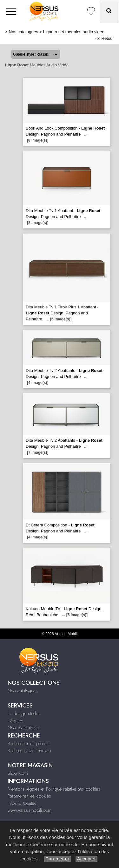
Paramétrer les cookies (29, 796)
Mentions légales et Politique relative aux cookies (54, 789)
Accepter (86, 859)
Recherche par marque (29, 750)
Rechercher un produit (29, 744)
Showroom (18, 773)
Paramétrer (57, 859)
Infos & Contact (23, 803)
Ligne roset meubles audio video (74, 32)
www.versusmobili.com (30, 810)
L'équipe (15, 721)
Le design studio (23, 713)
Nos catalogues (24, 32)
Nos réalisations (23, 728)
